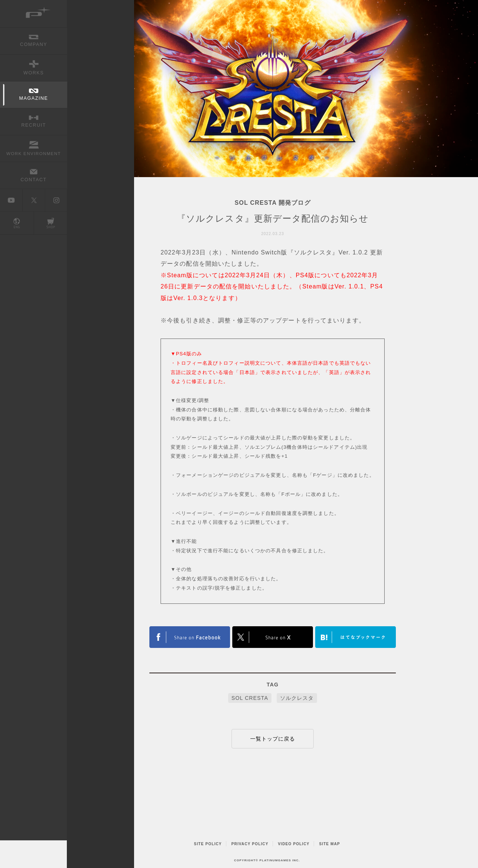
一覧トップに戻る (273, 739)
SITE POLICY (208, 844)
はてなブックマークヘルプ (356, 637)
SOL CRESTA (250, 698)
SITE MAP (329, 844)
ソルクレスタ (297, 698)
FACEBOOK (190, 637)
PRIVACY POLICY (250, 844)
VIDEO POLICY (294, 844)
